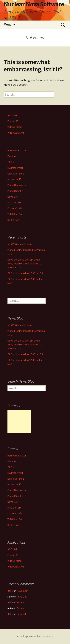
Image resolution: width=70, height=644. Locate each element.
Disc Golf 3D (14, 202)
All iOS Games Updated (20, 244)
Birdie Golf (13, 220)
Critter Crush (15, 208)
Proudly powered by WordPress (35, 636)
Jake (10, 591)
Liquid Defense (16, 174)
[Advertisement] (19, 421)
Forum (20, 602)
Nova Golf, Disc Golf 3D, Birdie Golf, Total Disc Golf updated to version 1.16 (25, 263)
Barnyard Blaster (17, 150)
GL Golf (11, 162)
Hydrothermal (15, 168)
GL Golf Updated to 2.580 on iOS (25, 273)
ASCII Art (12, 115)
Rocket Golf (14, 179)
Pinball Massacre (17, 185)
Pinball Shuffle (15, 191)
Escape (12, 156)
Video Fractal (15, 127)
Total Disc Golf (15, 214)
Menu (8, 25)
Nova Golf (13, 197)
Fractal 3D (13, 121)
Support (21, 614)
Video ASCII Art (16, 133)
